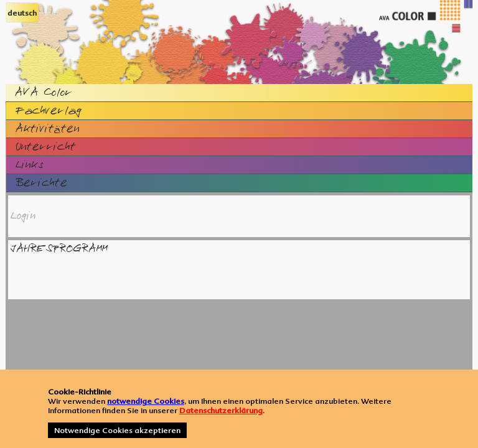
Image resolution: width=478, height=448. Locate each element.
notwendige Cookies (146, 401)
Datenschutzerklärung (221, 410)
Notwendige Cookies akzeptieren (117, 430)
